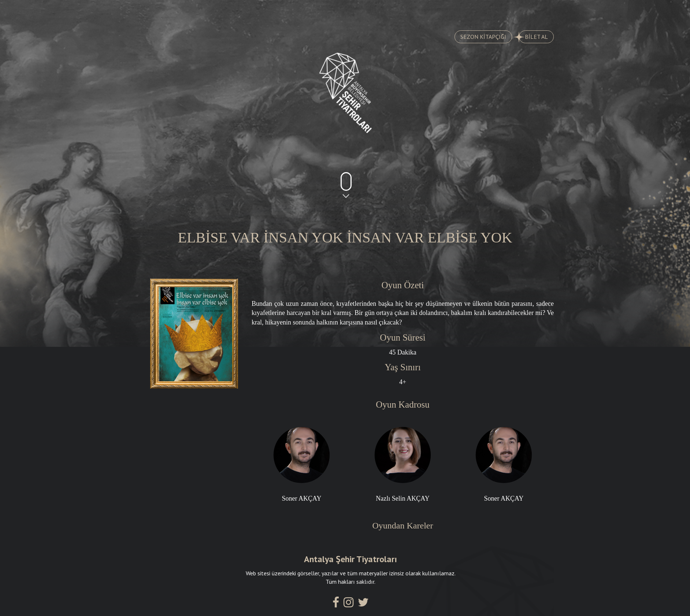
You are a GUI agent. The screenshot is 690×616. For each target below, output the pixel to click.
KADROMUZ (378, 12)
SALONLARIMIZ (451, 12)
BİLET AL (533, 37)
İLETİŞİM (520, 12)
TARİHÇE (233, 12)
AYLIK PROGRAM (304, 12)
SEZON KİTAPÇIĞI (483, 37)
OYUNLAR (172, 12)
